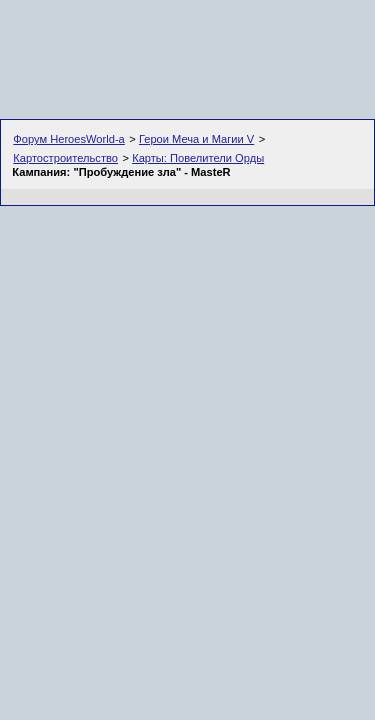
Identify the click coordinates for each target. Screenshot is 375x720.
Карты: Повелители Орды (198, 158)
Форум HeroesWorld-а (69, 139)
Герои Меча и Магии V (196, 139)
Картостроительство (65, 158)
